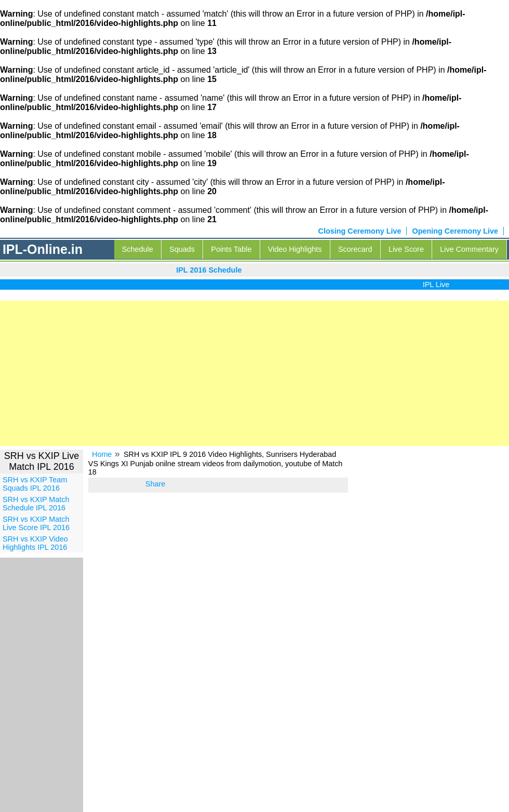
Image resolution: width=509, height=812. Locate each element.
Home (102, 454)
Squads (182, 249)
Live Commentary (469, 249)
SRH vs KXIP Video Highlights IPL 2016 (35, 543)
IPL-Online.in (43, 249)
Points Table (231, 249)
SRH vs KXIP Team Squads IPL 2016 (35, 484)
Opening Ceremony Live (455, 231)
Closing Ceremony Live (360, 231)
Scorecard (355, 249)
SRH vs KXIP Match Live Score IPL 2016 (36, 523)
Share (155, 484)
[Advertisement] (254, 373)
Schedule (138, 249)
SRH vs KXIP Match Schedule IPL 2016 (36, 504)
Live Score (406, 249)
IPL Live (438, 285)
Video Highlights (295, 249)
